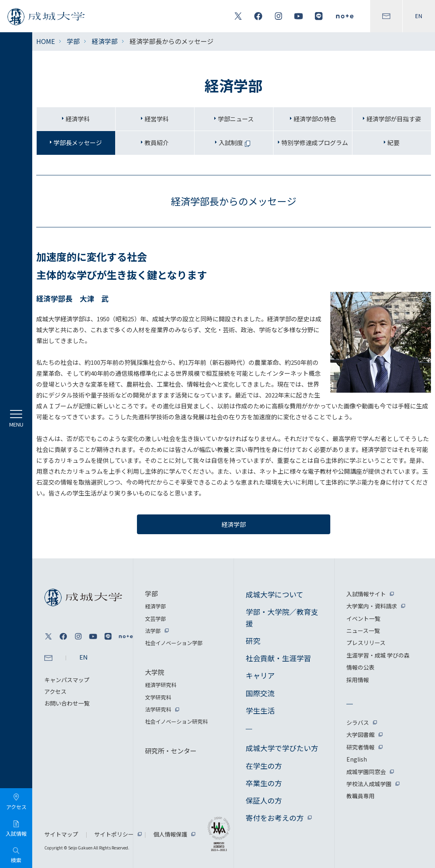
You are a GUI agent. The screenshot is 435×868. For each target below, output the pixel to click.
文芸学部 (155, 619)
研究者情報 (360, 747)
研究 (253, 641)
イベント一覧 (363, 618)
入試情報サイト (366, 594)
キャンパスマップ (67, 680)
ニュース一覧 (363, 631)
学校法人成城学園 (369, 784)
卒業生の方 (264, 783)
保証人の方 (264, 800)
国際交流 (260, 693)
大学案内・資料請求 (372, 606)
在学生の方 (264, 766)
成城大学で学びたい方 (282, 748)
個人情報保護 (170, 834)
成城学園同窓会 (366, 772)
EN (419, 16)
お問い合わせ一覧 (67, 703)
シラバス (358, 722)
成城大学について (274, 594)
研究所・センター (171, 751)
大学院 (155, 672)
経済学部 (105, 41)
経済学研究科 (161, 685)
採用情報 (358, 680)
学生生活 (260, 710)
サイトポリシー (114, 834)
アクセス (55, 691)
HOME (46, 41)
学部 (73, 41)
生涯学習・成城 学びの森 (378, 655)
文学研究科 (158, 697)
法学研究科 (158, 709)
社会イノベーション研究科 (176, 721)
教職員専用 (360, 796)
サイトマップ (61, 834)
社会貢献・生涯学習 (278, 658)
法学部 (153, 631)
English (357, 759)
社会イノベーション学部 (174, 643)
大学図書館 (360, 735)
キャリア (260, 675)
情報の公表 (360, 667)
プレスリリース (366, 643)
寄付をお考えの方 (275, 818)
